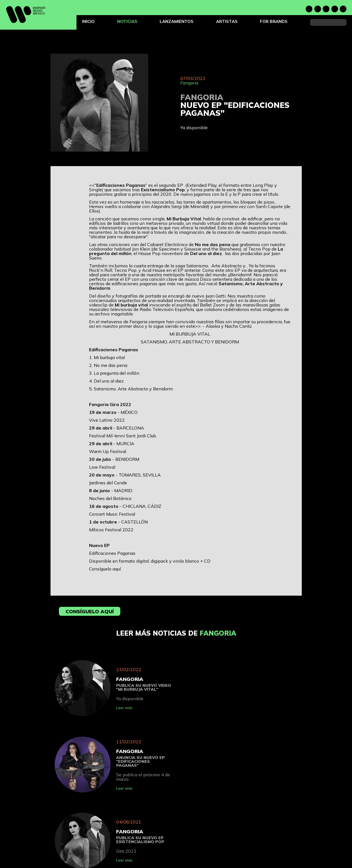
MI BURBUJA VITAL (190, 334)
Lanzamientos (177, 21)
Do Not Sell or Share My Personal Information (239, 852)
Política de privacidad (220, 833)
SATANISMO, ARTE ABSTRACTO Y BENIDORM (190, 342)
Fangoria (189, 83)
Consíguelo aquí (105, 569)
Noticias (127, 21)
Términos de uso (216, 840)
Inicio (88, 21)
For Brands (274, 21)
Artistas (227, 21)
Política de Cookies (218, 846)
